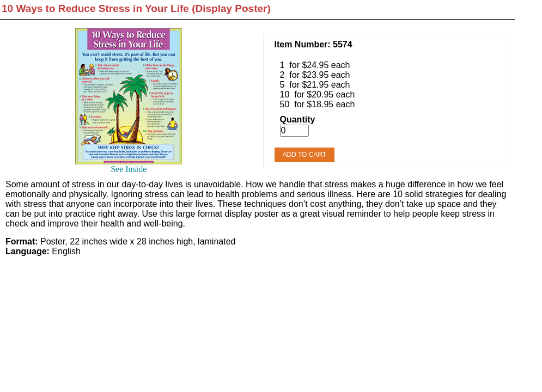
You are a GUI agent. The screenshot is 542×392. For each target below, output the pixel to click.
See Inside (129, 169)
